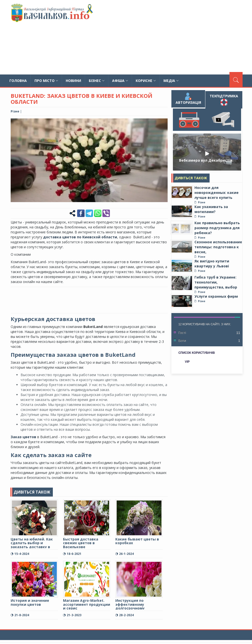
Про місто (46, 81)
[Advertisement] (168, 37)
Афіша (120, 81)
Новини (73, 81)
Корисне (146, 81)
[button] (163, 123)
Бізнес (97, 81)
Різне (15, 111)
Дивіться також (191, 178)
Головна (18, 81)
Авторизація (188, 99)
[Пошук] (236, 79)
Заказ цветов (23, 437)
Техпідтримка (224, 100)
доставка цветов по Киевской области (80, 237)
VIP (187, 362)
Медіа (171, 81)
